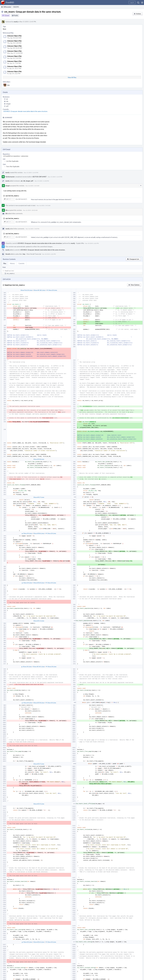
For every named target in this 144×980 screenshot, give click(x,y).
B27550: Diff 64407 (40, 177)
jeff (7, 106)
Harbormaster (10, 177)
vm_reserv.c (11, 273)
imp (8, 85)
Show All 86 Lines (39, 533)
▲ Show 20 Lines (27, 533)
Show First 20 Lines (26, 290)
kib (7, 101)
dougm (8, 104)
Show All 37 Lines (39, 764)
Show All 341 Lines (39, 667)
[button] (142, 2)
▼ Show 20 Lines (52, 290)
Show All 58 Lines (39, 703)
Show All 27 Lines (39, 497)
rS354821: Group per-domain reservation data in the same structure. (25, 111)
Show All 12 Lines (39, 621)
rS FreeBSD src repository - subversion (16, 156)
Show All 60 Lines (39, 583)
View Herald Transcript (34, 254)
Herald (8, 254)
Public (16, 15)
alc (7, 99)
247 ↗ (7, 199)
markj (16, 22)
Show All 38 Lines (39, 459)
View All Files (72, 77)
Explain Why (80, 243)
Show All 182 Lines (39, 290)
